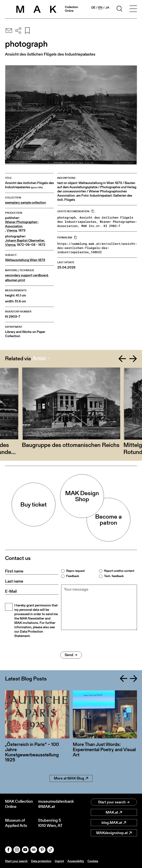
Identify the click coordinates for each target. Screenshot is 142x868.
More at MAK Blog (71, 778)
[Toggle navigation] (133, 9)
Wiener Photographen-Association (22, 224)
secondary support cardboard (26, 275)
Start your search (114, 802)
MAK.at (114, 812)
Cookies (93, 861)
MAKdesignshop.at (114, 833)
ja (107, 8)
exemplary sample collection (26, 203)
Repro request (75, 571)
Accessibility (76, 861)
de (93, 8)
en (100, 8)
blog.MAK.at (114, 823)
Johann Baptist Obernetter (25, 241)
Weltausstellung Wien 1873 (25, 260)
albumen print (15, 280)
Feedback (73, 576)
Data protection (41, 861)
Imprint (59, 861)
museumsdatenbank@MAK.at (55, 804)
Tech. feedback (114, 576)
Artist (39, 358)
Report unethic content (119, 571)
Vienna (12, 230)
